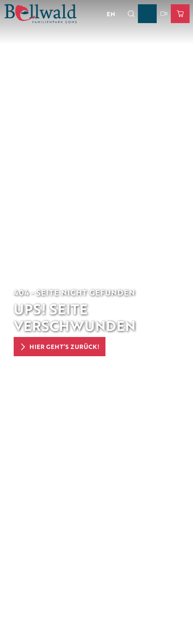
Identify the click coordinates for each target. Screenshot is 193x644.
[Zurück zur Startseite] (41, 14)
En (111, 14)
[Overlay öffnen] (131, 14)
